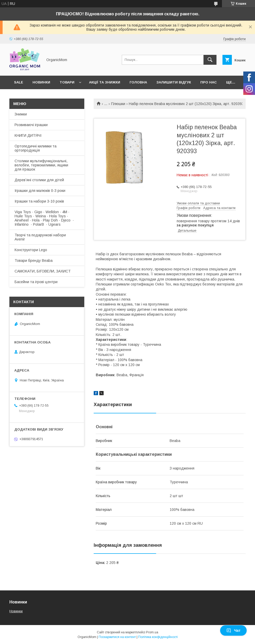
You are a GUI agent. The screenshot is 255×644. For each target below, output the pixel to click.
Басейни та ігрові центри (36, 282)
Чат (233, 630)
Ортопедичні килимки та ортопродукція (36, 148)
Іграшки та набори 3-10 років (39, 201)
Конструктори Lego (31, 250)
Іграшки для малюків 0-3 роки (40, 191)
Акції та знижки (105, 82)
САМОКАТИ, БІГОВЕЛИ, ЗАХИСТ (43, 271)
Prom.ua (152, 632)
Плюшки (118, 104)
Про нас (209, 82)
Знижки (21, 114)
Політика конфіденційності (158, 637)
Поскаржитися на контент (117, 637)
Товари (67, 82)
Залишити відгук (174, 82)
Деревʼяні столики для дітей (39, 180)
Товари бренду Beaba (34, 261)
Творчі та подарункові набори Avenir (40, 237)
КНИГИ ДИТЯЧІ (28, 135)
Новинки (41, 82)
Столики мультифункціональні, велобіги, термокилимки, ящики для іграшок (41, 165)
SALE (19, 82)
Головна (138, 82)
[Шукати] (210, 60)
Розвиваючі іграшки (31, 125)
